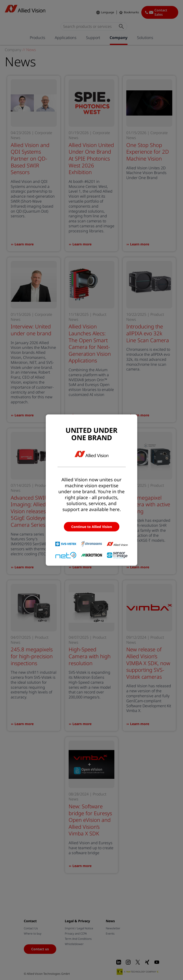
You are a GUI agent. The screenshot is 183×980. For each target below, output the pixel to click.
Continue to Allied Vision (92, 527)
